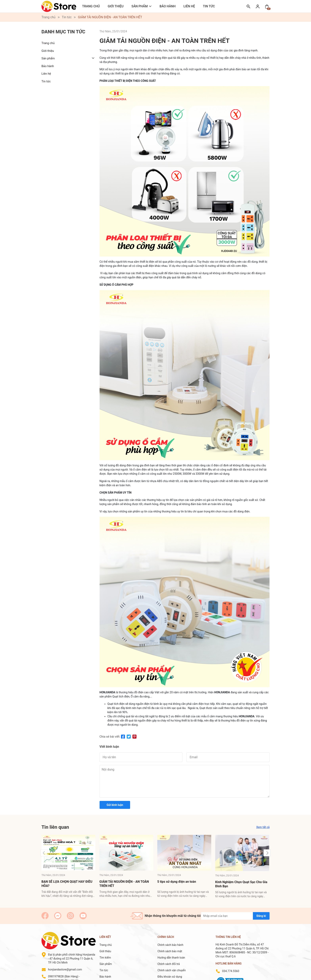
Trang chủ (91, 6)
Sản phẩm (140, 6)
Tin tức (209, 6)
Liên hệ (189, 6)
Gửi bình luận (115, 805)
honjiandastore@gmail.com (65, 969)
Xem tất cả (263, 827)
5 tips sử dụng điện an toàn (177, 882)
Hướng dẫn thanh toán (171, 958)
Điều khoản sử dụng (170, 977)
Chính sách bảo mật (170, 951)
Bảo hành (168, 6)
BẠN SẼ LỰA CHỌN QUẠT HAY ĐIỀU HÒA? (67, 884)
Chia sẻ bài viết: (110, 737)
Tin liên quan (55, 827)
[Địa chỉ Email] (235, 916)
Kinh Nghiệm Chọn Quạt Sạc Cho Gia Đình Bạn (241, 884)
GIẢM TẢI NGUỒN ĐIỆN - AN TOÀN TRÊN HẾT (124, 884)
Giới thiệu (116, 6)
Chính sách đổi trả (169, 964)
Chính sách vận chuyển (172, 970)
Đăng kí (261, 916)
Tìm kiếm (105, 958)
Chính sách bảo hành (170, 945)
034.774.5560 (231, 971)
